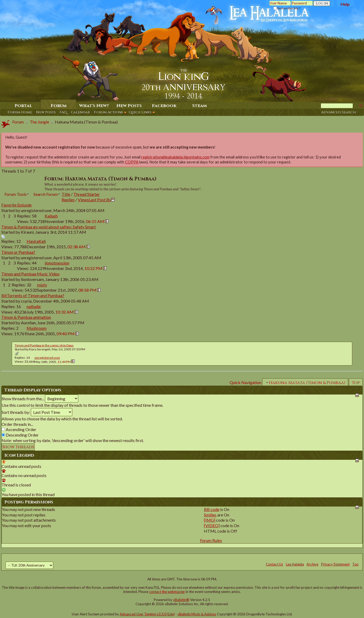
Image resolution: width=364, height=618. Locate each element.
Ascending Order (19, 429)
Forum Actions (108, 112)
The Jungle (39, 122)
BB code (212, 509)
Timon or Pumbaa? (18, 252)
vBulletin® (181, 600)
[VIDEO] (212, 525)
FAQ (63, 112)
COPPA (132, 162)
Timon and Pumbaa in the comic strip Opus (44, 345)
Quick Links (140, 112)
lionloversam (32, 279)
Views (83, 200)
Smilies (210, 515)
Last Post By (102, 200)
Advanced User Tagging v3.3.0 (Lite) (147, 614)
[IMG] (210, 520)
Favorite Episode (16, 205)
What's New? (94, 106)
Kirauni (27, 232)
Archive (312, 564)
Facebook (164, 106)
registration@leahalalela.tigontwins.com (175, 157)
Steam (199, 106)
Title (66, 194)
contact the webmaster (167, 592)
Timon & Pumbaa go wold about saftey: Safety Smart (49, 227)
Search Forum (46, 194)
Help (345, 4)
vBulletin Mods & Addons (197, 614)
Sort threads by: (16, 412)
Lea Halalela (295, 564)
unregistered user (36, 210)
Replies (68, 200)
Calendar (80, 112)
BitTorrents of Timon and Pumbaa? (33, 295)
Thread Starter (87, 194)
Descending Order (20, 435)
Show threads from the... (23, 399)
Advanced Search (339, 112)
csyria (26, 301)
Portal (23, 106)
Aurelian (28, 323)
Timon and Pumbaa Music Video (30, 274)
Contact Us (274, 564)
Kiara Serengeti (40, 349)
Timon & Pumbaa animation (26, 317)
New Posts (46, 112)
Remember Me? (287, 8)
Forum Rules (211, 540)
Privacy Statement (335, 564)
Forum (59, 106)
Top (356, 383)
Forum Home (20, 112)
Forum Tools (16, 194)
